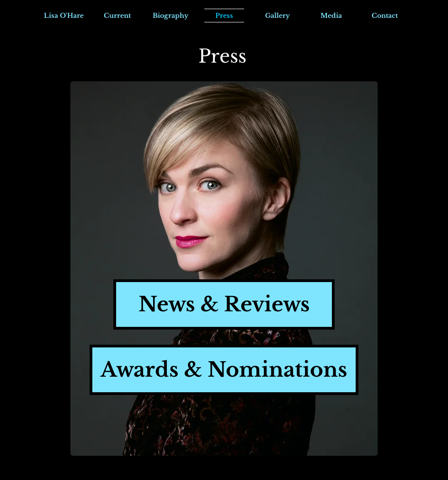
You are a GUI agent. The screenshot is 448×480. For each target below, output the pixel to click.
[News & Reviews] (224, 304)
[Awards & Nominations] (224, 370)
